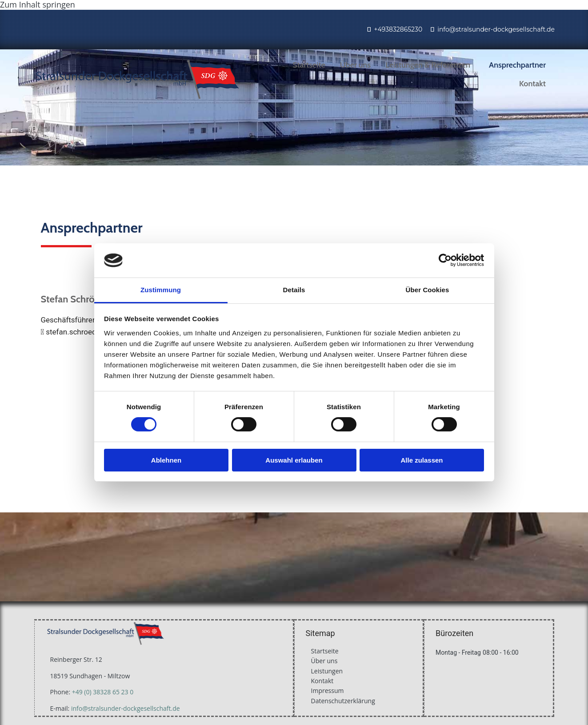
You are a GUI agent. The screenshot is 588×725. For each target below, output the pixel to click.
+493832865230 (398, 29)
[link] (431, 65)
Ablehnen (166, 460)
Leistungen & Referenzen (428, 65)
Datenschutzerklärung (343, 701)
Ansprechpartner (517, 65)
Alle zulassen (422, 460)
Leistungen (327, 671)
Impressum (328, 691)
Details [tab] (294, 290)
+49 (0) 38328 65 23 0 (103, 692)
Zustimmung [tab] (161, 290)
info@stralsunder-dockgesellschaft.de (496, 29)
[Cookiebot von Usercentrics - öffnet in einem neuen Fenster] (445, 260)
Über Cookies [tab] (428, 290)
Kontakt (532, 84)
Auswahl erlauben (294, 460)
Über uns (355, 65)
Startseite (309, 65)
